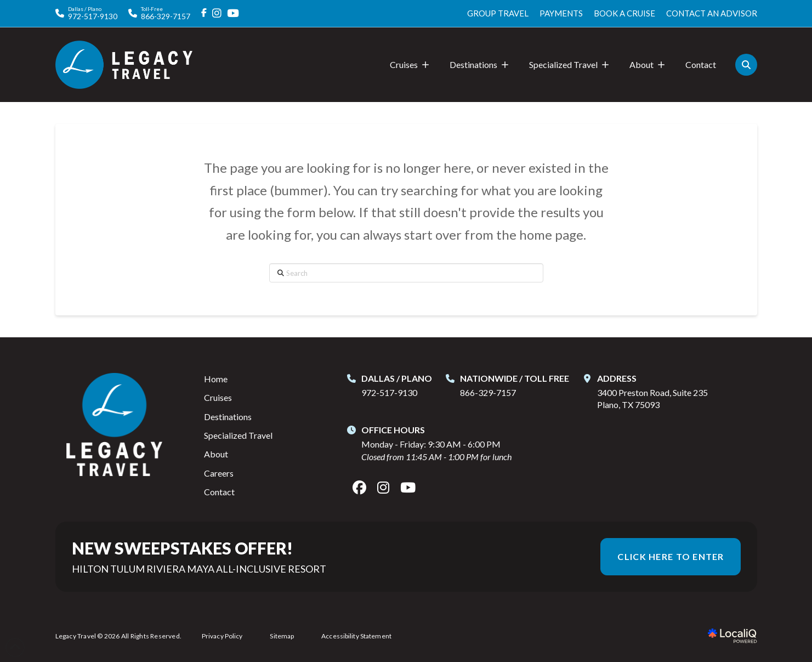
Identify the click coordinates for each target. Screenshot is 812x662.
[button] (746, 65)
